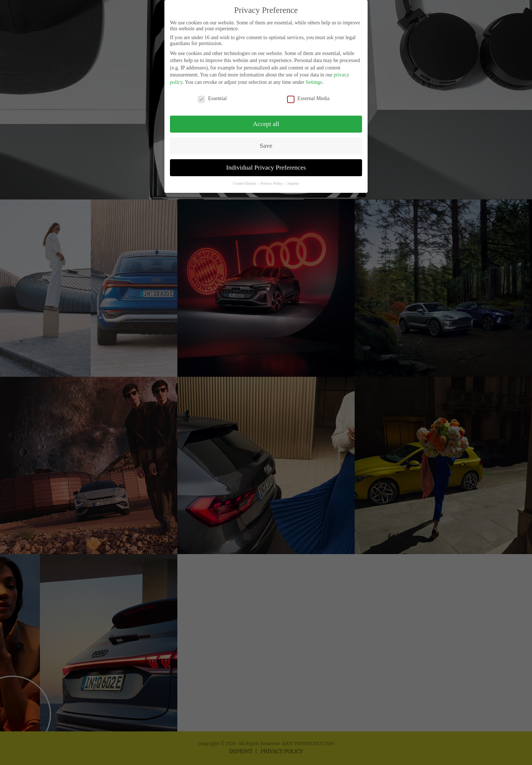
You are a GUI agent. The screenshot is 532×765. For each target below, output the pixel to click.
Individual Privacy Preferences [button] (266, 160)
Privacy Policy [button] (272, 176)
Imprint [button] (293, 176)
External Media (308, 91)
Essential (212, 91)
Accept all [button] (266, 116)
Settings (314, 74)
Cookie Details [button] (245, 176)
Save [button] (266, 138)
